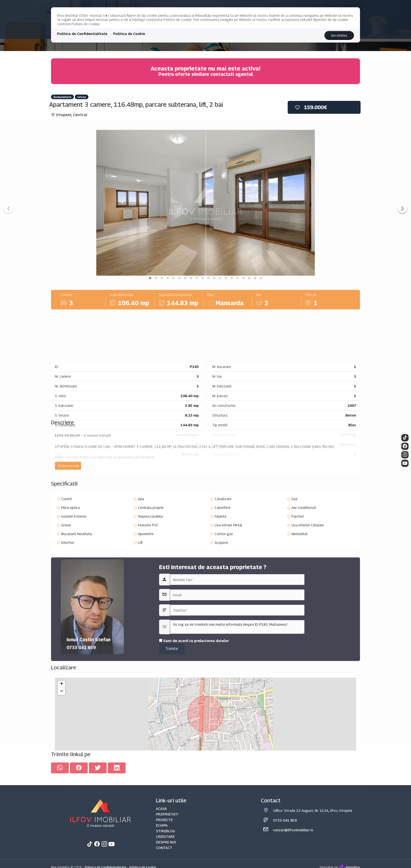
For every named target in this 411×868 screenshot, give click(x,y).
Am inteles (339, 35)
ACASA (161, 864)
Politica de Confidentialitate (82, 34)
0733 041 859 (81, 710)
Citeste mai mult (68, 499)
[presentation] (9, 208)
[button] (150, 278)
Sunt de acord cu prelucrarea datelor (194, 703)
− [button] (62, 745)
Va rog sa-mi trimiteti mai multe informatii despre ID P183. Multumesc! (237, 689)
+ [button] (62, 737)
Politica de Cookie (129, 34)
